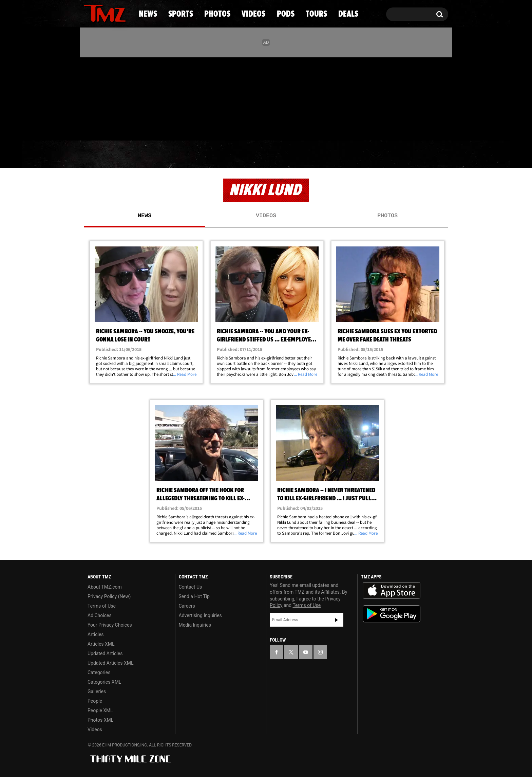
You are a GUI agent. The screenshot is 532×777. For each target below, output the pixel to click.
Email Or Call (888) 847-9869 (162, 127)
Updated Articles (105, 653)
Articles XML (101, 644)
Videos (268, 154)
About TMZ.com (105, 587)
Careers (187, 606)
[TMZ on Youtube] (111, 97)
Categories (99, 672)
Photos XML (100, 720)
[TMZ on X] (100, 98)
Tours (368, 154)
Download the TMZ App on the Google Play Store (392, 614)
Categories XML (104, 682)
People (95, 701)
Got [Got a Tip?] (105, 127)
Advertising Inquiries (200, 615)
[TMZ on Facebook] (89, 98)
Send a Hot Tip (194, 596)
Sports (153, 154)
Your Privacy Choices (110, 625)
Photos (211, 154)
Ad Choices (100, 615)
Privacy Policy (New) (109, 596)
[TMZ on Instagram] (124, 97)
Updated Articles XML (110, 663)
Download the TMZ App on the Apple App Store (392, 591)
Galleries (97, 691)
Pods (319, 154)
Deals (419, 154)
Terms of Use (102, 606)
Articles (96, 634)
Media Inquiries (195, 625)
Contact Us (191, 587)
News (100, 154)
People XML (100, 710)
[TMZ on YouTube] (306, 652)
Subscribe (337, 620)
